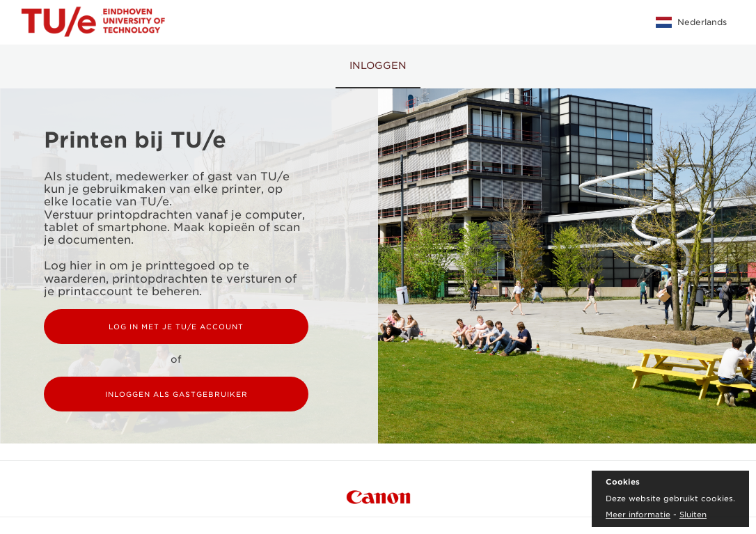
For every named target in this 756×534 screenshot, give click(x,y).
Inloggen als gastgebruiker (176, 394)
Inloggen (378, 65)
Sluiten (693, 515)
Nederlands (691, 22)
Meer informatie (638, 515)
